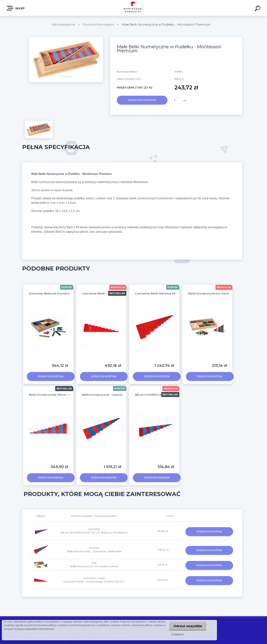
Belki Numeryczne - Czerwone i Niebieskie (113, 395)
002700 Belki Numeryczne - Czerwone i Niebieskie (94, 550)
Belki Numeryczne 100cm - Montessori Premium (64, 395)
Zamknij (177, 634)
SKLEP (16, 8)
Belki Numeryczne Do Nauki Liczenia (215, 293)
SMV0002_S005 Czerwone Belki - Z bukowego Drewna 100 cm (94, 580)
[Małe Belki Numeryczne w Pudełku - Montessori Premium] (66, 38)
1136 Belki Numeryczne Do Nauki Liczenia (94, 565)
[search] (258, 9)
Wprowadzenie (63, 25)
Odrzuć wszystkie (187, 626)
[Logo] (134, 8)
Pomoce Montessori (98, 25)
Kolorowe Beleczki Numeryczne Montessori (61, 293)
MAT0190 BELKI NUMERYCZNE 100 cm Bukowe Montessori (94, 531)
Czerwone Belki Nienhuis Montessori (162, 293)
